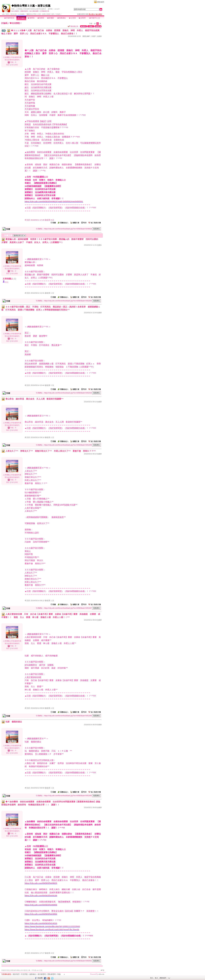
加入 (156, 978)
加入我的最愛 (34, 11)
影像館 (51, 18)
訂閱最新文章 (45, 11)
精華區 (31, 18)
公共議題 (21, 14)
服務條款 (33, 974)
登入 (152, 978)
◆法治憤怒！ (16, 23)
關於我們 (16, 974)
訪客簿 (82, 18)
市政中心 (95, 18)
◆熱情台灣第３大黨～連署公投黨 (31, 6)
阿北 (7, 282)
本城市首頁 (9, 18)
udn (3, 14)
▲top (102, 970)
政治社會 (14, 14)
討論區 (21, 18)
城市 (8, 14)
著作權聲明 (42, 974)
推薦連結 (61, 18)
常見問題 (24, 974)
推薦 (99, 36)
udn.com (101, 974)
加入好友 (15, 65)
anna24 (57, 9)
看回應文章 (73, 26)
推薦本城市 (24, 11)
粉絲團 (40, 978)
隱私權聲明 (52, 974)
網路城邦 (101, 2)
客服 (59, 974)
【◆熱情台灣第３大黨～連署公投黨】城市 (40, 14)
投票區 (41, 18)
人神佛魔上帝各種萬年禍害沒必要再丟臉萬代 (31, 9)
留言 (8, 65)
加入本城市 (15, 11)
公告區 (72, 18)
